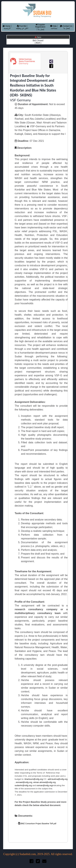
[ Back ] (38, 43)
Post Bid (21, 26)
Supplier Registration (40, 26)
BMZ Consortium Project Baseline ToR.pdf (38, 824)
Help (53, 26)
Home (6, 26)
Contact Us (66, 26)
